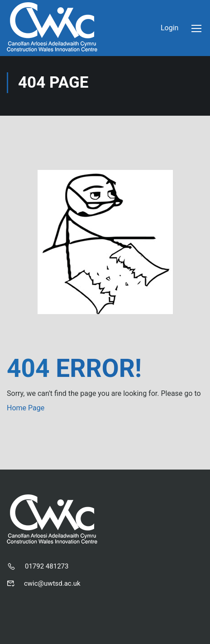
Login (169, 28)
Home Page (26, 408)
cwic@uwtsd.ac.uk (52, 583)
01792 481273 (47, 566)
